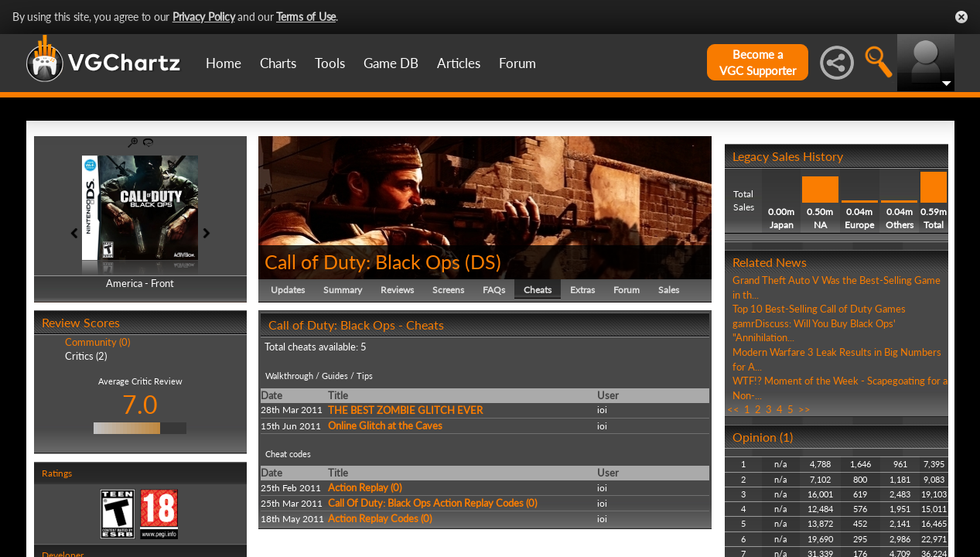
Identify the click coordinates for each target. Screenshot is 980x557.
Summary (343, 290)
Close (961, 17)
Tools (330, 63)
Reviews (397, 290)
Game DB (391, 63)
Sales (669, 290)
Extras (582, 290)
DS (483, 261)
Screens (448, 290)
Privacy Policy (204, 17)
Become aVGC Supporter (758, 62)
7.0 (140, 404)
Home (224, 63)
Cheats (538, 290)
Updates (288, 290)
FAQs (494, 290)
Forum (517, 63)
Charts (278, 63)
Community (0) (97, 342)
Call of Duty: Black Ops (362, 261)
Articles (459, 63)
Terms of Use (306, 17)
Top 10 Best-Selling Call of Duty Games (819, 309)
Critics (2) (86, 356)
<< (733, 409)
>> (804, 409)
